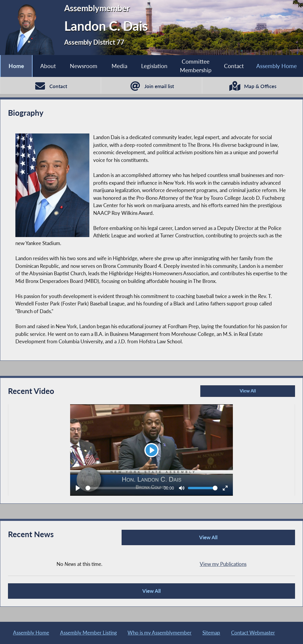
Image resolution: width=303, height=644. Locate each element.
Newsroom (84, 66)
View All (229, 393)
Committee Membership (196, 66)
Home (16, 66)
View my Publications (223, 563)
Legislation (154, 66)
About (48, 66)
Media (119, 66)
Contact (234, 66)
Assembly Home (277, 66)
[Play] (151, 450)
